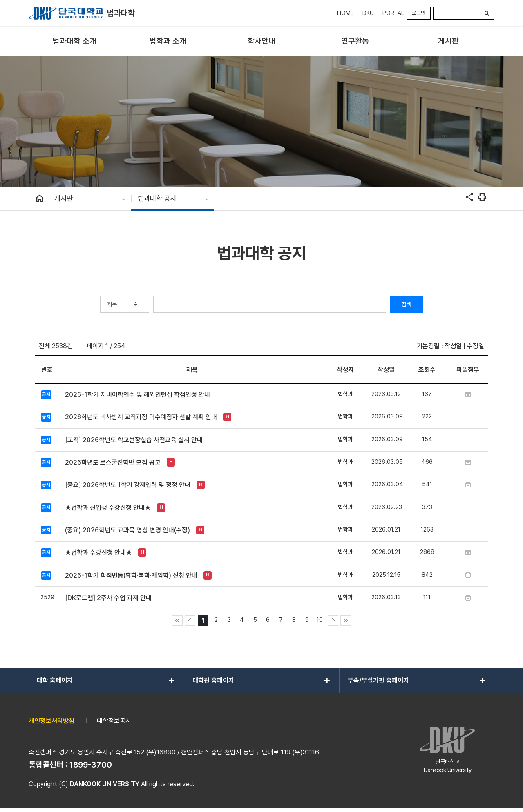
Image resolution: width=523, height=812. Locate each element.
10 (320, 620)
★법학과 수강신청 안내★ (98, 553)
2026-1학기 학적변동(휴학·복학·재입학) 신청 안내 (131, 575)
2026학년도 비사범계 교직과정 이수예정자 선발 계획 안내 (141, 417)
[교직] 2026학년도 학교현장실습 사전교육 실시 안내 (134, 440)
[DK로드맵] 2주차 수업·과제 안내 (108, 598)
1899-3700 (91, 765)
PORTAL (393, 13)
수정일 (476, 346)
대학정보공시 (114, 721)
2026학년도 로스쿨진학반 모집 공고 (113, 462)
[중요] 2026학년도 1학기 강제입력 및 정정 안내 (128, 485)
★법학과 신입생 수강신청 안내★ (108, 508)
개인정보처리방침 (51, 721)
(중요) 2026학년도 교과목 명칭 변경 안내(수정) (127, 530)
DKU (368, 13)
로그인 (419, 13)
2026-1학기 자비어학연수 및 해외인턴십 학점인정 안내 (137, 395)
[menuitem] (75, 41)
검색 (407, 304)
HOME (345, 13)
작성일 (453, 346)
